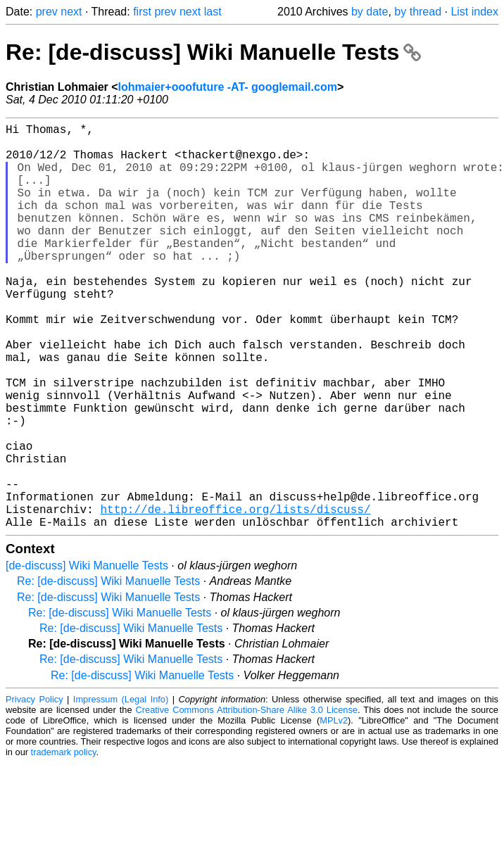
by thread (418, 12)
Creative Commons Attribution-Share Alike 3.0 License (247, 800)
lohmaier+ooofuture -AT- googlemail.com (228, 87)
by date (370, 12)
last (213, 12)
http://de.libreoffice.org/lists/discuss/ (235, 596)
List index (474, 12)
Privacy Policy (34, 789)
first (142, 12)
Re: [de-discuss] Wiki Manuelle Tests (213, 52)
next (71, 12)
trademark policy (64, 842)
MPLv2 (334, 810)
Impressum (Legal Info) (121, 789)
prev (47, 12)
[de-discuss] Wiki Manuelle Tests (87, 656)
